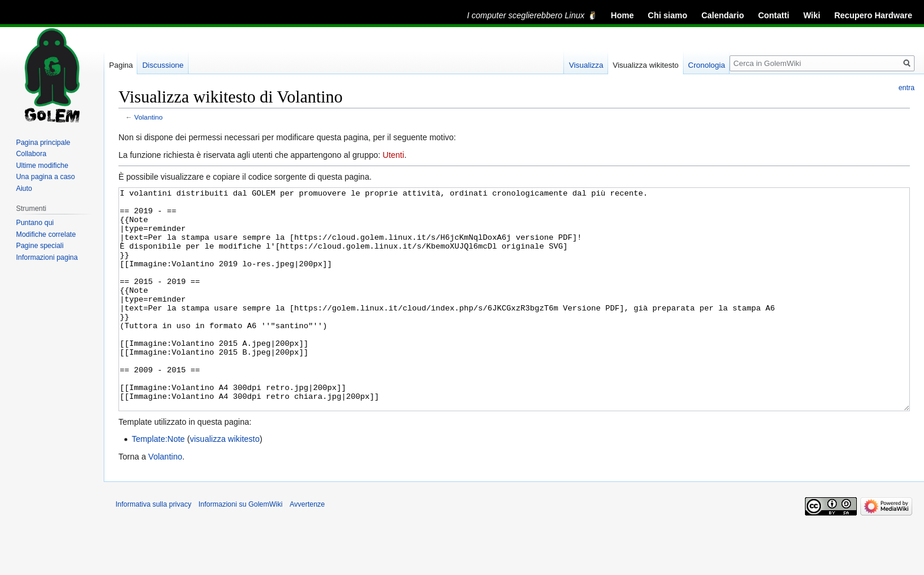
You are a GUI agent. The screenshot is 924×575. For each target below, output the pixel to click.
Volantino (148, 117)
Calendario (722, 15)
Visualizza (586, 65)
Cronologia (707, 65)
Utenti (393, 155)
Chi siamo (667, 15)
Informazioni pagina (47, 257)
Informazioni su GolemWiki (241, 548)
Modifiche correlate (46, 234)
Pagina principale (43, 143)
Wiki (812, 15)
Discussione (163, 65)
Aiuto (24, 189)
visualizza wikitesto (225, 483)
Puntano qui (35, 223)
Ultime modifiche (42, 166)
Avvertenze (307, 548)
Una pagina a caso (45, 177)
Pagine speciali (40, 246)
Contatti (773, 15)
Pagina (121, 65)
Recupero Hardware (873, 15)
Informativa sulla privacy (154, 548)
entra (907, 88)
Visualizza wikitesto (646, 65)
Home (623, 15)
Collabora (31, 154)
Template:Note (158, 483)
